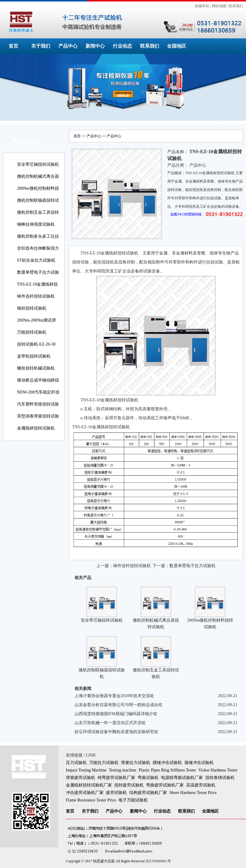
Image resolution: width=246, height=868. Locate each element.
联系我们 (236, 6)
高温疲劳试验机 (201, 785)
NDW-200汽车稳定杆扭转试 (38, 396)
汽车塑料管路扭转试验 (38, 404)
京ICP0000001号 (158, 861)
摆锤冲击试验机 (167, 763)
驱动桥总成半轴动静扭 (38, 380)
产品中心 (68, 46)
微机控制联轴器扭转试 (38, 200)
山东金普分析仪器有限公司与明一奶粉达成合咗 (119, 705)
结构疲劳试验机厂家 (148, 793)
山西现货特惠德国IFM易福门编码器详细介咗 (116, 714)
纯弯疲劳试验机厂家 (116, 778)
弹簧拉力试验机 (136, 763)
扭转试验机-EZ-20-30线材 (36, 348)
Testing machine (123, 770)
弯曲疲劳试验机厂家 (165, 785)
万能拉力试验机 (104, 763)
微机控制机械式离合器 (38, 176)
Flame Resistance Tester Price (91, 800)
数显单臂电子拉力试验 (38, 272)
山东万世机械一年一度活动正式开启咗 (110, 723)
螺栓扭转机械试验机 (36, 368)
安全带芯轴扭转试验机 (38, 164)
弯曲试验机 (148, 778)
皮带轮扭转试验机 (34, 356)
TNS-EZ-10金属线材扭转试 (38, 288)
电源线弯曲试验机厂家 (182, 778)
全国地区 (177, 46)
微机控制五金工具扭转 (38, 212)
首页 (13, 46)
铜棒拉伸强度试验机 (36, 224)
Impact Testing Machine (86, 770)
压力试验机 (76, 763)
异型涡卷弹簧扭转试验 (38, 416)
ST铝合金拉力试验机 (36, 260)
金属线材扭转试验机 (36, 428)
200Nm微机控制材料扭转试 (38, 193)
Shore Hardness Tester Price (193, 793)
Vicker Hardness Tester (218, 770)
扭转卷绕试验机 (220, 778)
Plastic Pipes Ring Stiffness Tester (167, 770)
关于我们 (41, 46)
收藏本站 (202, 6)
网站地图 (219, 6)
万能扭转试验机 (32, 332)
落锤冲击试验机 (199, 763)
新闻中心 (95, 46)
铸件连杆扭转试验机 (36, 296)
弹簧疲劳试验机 (81, 778)
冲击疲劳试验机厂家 (85, 793)
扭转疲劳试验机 (129, 785)
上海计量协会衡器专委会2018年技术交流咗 (114, 696)
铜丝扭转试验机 (32, 308)
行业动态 (122, 46)
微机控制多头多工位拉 (38, 236)
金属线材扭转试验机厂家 (89, 785)
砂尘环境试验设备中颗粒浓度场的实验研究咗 (116, 732)
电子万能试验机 (133, 800)
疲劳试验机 (116, 793)
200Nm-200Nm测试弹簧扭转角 (37, 324)
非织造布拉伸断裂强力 (38, 248)
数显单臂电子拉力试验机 (192, 566)
